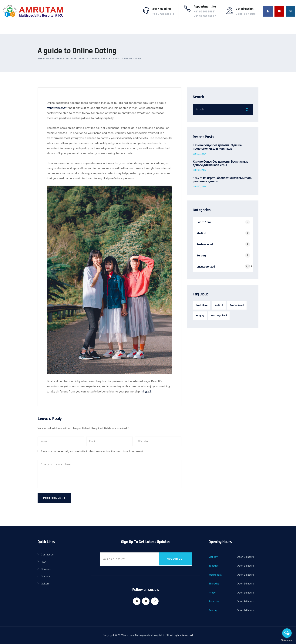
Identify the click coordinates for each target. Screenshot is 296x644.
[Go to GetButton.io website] (287, 640)
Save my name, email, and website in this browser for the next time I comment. (92, 450)
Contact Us (47, 554)
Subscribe (175, 558)
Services (46, 568)
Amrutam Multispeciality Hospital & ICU (147, 634)
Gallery (45, 583)
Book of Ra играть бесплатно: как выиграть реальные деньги (222, 180)
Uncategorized (206, 267)
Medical (201, 233)
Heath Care (204, 222)
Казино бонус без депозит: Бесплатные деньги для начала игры (220, 164)
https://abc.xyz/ (57, 108)
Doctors (46, 575)
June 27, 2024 (200, 154)
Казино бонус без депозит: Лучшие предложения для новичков (217, 147)
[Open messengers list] (287, 633)
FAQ (43, 561)
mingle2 (146, 390)
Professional (205, 244)
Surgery (202, 256)
